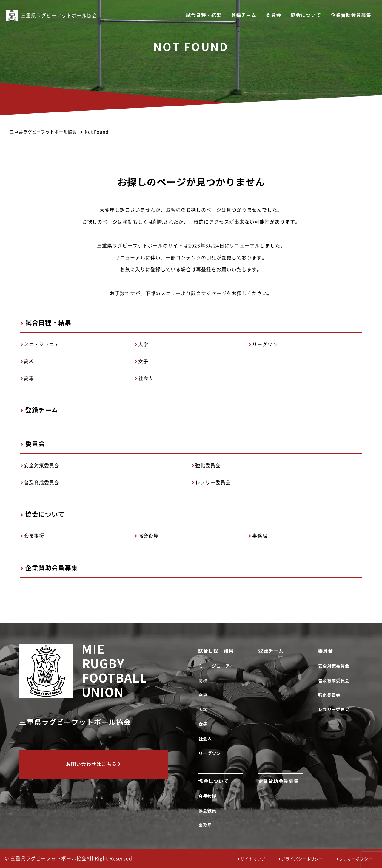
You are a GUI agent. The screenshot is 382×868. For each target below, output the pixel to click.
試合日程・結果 (204, 15)
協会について (306, 15)
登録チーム (244, 15)
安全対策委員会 (42, 465)
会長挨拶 (34, 536)
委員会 (274, 15)
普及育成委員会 (42, 482)
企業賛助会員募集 (351, 15)
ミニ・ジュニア (42, 344)
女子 (143, 361)
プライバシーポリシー (302, 859)
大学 (143, 344)
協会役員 (148, 536)
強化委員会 (208, 465)
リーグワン (265, 344)
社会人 (146, 378)
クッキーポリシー (356, 859)
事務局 (260, 536)
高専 (29, 378)
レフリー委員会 (213, 482)
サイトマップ (253, 859)
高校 (29, 361)
